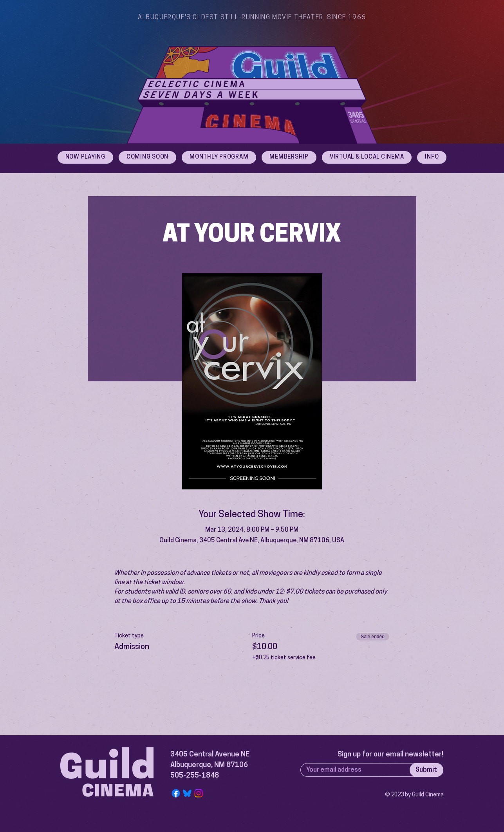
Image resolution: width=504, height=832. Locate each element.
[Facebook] (176, 793)
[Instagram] (199, 793)
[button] (432, 157)
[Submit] (426, 770)
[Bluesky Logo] (187, 793)
